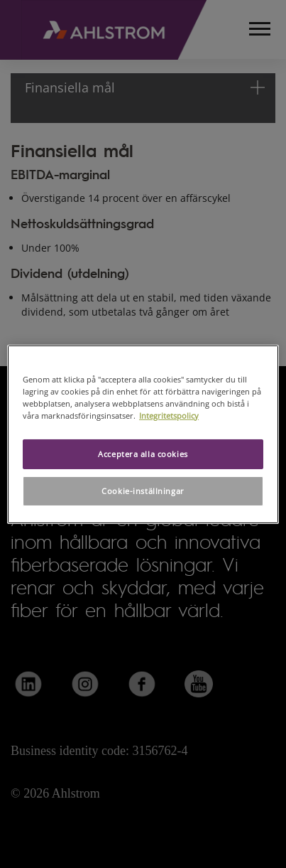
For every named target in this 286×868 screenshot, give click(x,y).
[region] (143, 434)
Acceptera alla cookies (143, 454)
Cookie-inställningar (143, 491)
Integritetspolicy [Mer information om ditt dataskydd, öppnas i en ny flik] (169, 416)
